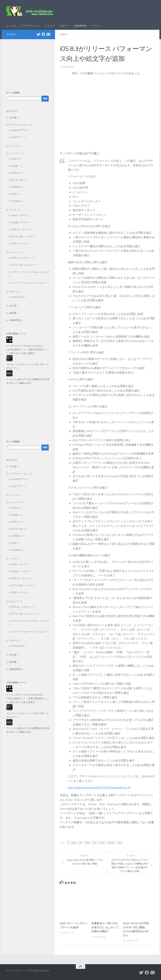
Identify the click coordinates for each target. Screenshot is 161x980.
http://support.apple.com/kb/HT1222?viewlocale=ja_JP (99, 788)
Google (15, 166)
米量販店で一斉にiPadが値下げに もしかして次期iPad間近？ (105, 927)
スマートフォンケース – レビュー (29, 283)
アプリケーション (31, 26)
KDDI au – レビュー (21, 258)
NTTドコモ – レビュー (23, 265)
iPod (120, 843)
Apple (63, 34)
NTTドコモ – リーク (22, 237)
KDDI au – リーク (20, 229)
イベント (96, 26)
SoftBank (16, 187)
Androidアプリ (19, 130)
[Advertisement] (28, 63)
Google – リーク (20, 222)
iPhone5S (111, 843)
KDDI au (15, 173)
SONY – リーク (19, 244)
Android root (18, 297)
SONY (14, 194)
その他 (13, 118)
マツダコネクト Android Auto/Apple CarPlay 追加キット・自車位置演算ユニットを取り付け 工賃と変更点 (28, 350)
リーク (13, 210)
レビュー (50, 26)
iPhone (102, 843)
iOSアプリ (17, 137)
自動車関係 (80, 26)
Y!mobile (16, 201)
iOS (80, 843)
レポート (65, 26)
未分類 (13, 306)
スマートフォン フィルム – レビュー (31, 272)
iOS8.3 (87, 843)
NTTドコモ (17, 180)
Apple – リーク (19, 215)
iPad (94, 843)
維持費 (13, 313)
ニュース (11, 26)
